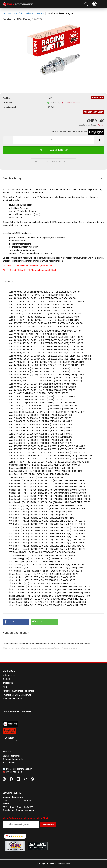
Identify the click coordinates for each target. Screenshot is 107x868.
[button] (16, 622)
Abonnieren (48, 824)
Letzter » (40, 13)
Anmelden (73, 648)
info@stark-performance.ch (19, 769)
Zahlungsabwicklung (12, 699)
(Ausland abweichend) (71, 103)
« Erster (8, 13)
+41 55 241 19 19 (14, 772)
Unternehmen (9, 675)
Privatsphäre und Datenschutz (17, 695)
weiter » (29, 13)
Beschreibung (12, 178)
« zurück (18, 13)
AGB (5, 687)
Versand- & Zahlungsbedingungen (18, 691)
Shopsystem (43, 864)
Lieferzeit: (7, 102)
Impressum (8, 683)
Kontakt (6, 679)
